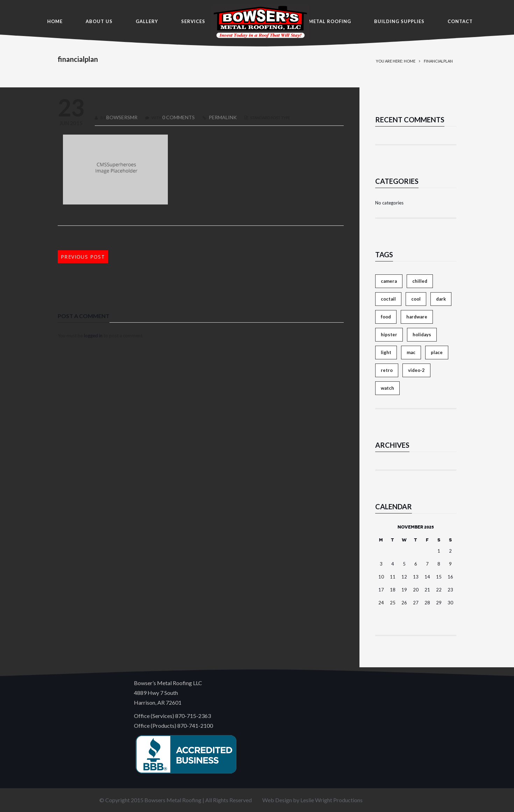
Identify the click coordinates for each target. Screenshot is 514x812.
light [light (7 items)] (386, 352)
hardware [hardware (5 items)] (417, 317)
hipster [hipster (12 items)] (389, 335)
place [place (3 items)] (437, 352)
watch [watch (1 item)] (387, 388)
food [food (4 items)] (386, 317)
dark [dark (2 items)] (441, 299)
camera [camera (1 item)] (389, 281)
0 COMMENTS (179, 117)
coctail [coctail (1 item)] (388, 299)
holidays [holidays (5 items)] (422, 335)
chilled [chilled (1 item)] (420, 281)
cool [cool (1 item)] (416, 299)
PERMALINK (222, 117)
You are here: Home (396, 61)
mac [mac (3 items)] (411, 352)
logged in (93, 336)
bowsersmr (122, 117)
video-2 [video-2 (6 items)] (416, 370)
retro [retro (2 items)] (387, 370)
